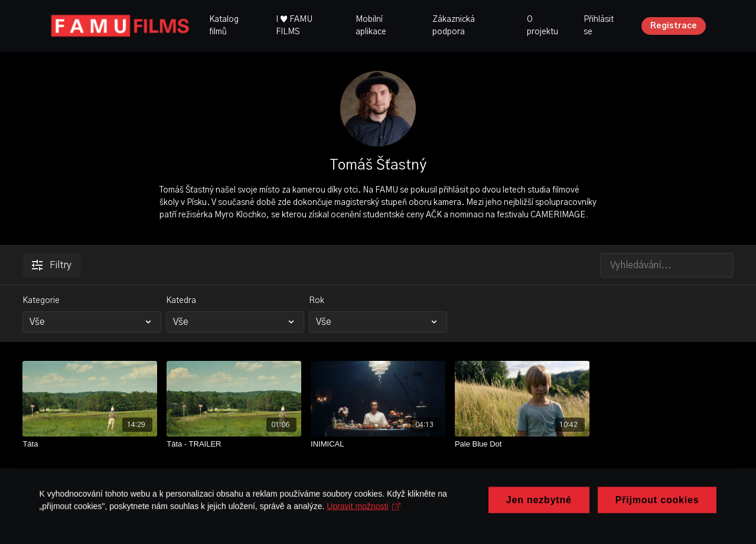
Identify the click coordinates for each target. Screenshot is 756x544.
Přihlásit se (599, 26)
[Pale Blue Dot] (522, 444)
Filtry (52, 265)
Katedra (181, 301)
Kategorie (41, 301)
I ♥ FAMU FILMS (294, 26)
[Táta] (90, 444)
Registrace (674, 26)
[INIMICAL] (378, 444)
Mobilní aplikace (371, 26)
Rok (317, 301)
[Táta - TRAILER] (234, 444)
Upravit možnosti (366, 532)
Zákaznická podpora (454, 26)
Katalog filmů (224, 26)
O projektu (542, 26)
